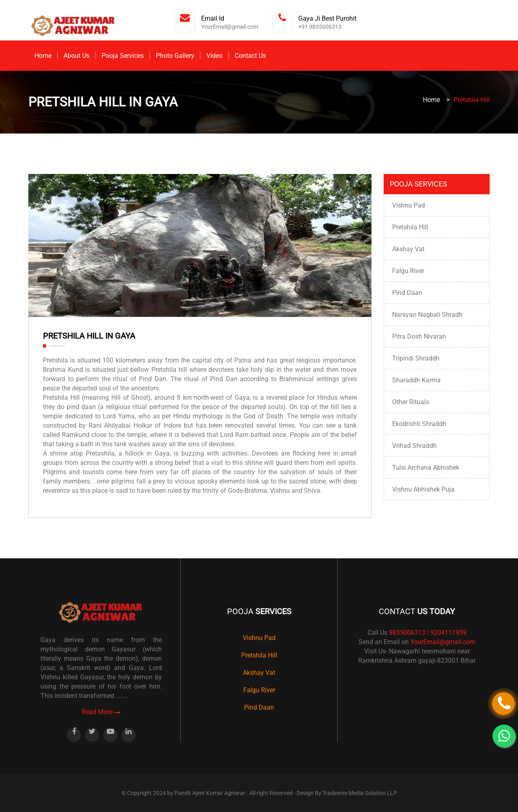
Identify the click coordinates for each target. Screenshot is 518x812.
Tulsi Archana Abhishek (426, 467)
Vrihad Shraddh (414, 446)
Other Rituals (411, 402)
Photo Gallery (175, 56)
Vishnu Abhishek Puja (423, 489)
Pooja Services (123, 56)
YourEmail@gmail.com (443, 642)
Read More (101, 712)
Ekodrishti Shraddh (419, 424)
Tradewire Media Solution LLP (360, 793)
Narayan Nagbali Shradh (427, 315)
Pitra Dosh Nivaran (419, 336)
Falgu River (408, 271)
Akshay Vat (408, 249)
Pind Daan (407, 293)
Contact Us (250, 56)
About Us (76, 56)
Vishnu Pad (409, 205)
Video (214, 56)
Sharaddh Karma (416, 380)
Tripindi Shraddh (416, 358)
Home (43, 56)
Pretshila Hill (410, 227)
